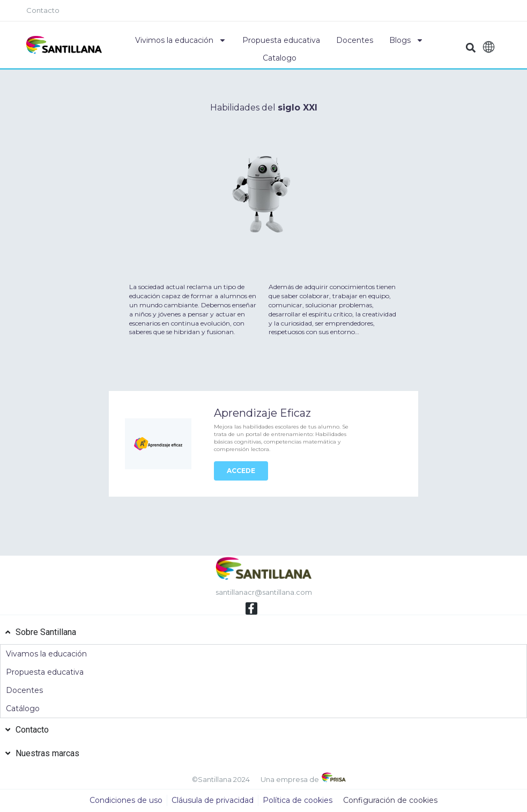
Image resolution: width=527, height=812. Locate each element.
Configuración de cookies (390, 801)
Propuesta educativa (281, 40)
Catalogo (280, 58)
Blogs (406, 40)
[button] (471, 47)
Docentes (355, 40)
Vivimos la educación (181, 40)
